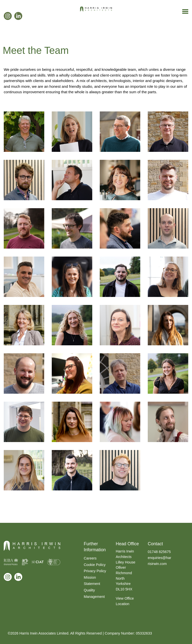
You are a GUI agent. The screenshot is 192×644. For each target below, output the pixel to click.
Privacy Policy (95, 571)
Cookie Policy (95, 565)
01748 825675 (159, 552)
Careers (90, 558)
